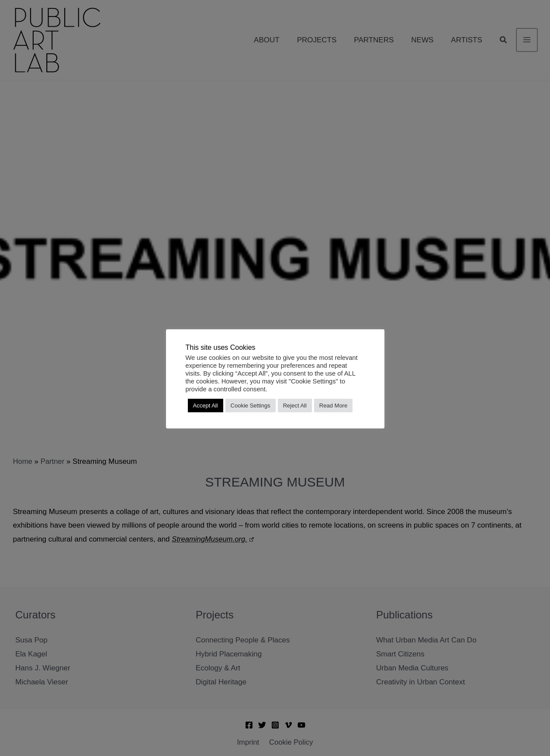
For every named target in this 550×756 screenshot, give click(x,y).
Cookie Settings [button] (251, 406)
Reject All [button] (295, 406)
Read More (333, 406)
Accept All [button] (206, 406)
